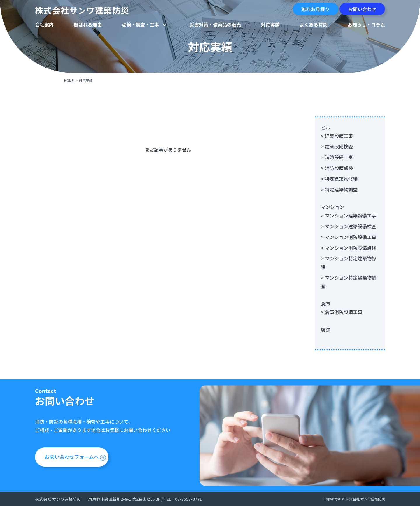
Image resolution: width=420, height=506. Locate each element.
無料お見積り (316, 9)
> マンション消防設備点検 (349, 248)
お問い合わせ (362, 9)
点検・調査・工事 (140, 24)
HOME (69, 80)
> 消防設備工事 (337, 157)
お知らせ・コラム (366, 24)
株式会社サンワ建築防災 (82, 10)
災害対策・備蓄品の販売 (215, 24)
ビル (325, 127)
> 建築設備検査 (337, 146)
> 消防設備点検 (337, 168)
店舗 (325, 330)
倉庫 (325, 304)
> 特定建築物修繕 (339, 179)
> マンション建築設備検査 (349, 226)
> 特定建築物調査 (339, 189)
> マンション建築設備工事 (349, 215)
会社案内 (44, 24)
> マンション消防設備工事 (349, 237)
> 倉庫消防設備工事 (342, 312)
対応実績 (270, 24)
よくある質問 (314, 24)
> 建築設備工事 (337, 136)
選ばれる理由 (88, 24)
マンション (332, 207)
